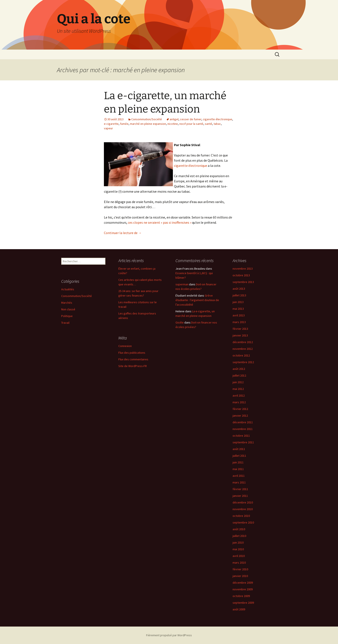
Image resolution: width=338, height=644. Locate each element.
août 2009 (239, 609)
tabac (217, 124)
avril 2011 (239, 476)
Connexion (125, 346)
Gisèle (180, 322)
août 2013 (239, 289)
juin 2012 (238, 382)
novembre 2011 (243, 429)
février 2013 (240, 329)
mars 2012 (239, 402)
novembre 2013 (243, 269)
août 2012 (239, 369)
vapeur (108, 128)
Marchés (67, 303)
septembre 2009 (243, 603)
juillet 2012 (239, 375)
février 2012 (240, 409)
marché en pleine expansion (148, 124)
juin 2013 (238, 302)
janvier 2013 (240, 335)
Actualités (68, 289)
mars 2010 (239, 563)
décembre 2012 (243, 342)
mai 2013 (238, 309)
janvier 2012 (240, 416)
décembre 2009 (243, 583)
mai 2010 (238, 549)
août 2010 (239, 529)
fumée (124, 124)
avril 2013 (239, 315)
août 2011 (239, 449)
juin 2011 (238, 462)
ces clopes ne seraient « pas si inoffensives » (160, 222)
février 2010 (240, 569)
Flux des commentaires (133, 359)
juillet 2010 (239, 536)
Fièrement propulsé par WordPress (169, 635)
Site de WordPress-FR (133, 366)
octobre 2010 (241, 516)
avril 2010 (239, 556)
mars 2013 (239, 322)
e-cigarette (111, 124)
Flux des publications (132, 353)
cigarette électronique (218, 119)
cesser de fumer (191, 119)
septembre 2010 (243, 522)
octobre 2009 (241, 596)
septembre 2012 (243, 362)
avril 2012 (239, 395)
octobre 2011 (241, 436)
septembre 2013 (243, 282)
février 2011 (240, 489)
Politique (67, 316)
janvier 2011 (240, 496)
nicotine (173, 124)
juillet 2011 (239, 456)
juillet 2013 (239, 295)
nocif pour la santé (191, 124)
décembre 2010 (243, 502)
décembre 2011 (243, 422)
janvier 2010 (240, 576)
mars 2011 (239, 482)
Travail (65, 323)
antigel (174, 119)
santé (208, 124)
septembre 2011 (243, 442)
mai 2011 (238, 469)
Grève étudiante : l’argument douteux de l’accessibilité (197, 300)
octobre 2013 (241, 275)
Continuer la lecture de (123, 233)
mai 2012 (238, 389)
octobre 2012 (241, 355)
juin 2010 (238, 542)
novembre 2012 (243, 349)
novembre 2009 (243, 589)
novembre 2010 (243, 509)
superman (182, 284)
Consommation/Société (147, 119)
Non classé (68, 309)
